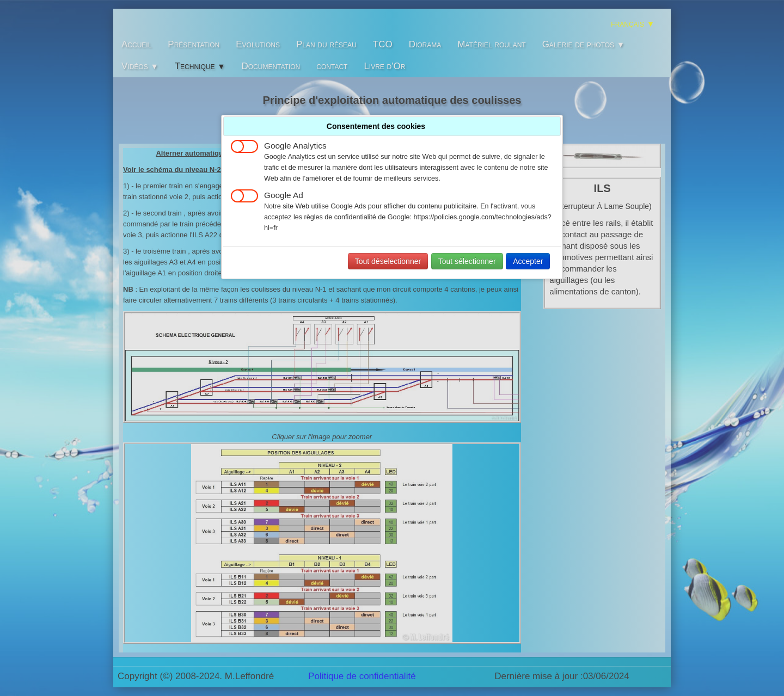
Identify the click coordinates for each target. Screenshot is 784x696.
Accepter (528, 261)
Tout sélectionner (467, 261)
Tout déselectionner (388, 261)
